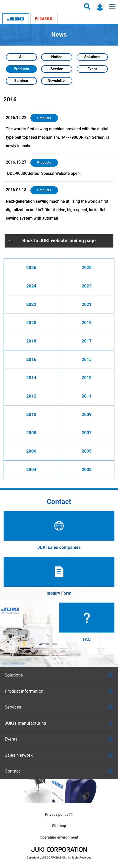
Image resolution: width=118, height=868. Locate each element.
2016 (31, 359)
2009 (86, 414)
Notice (57, 57)
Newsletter (57, 81)
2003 (86, 469)
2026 (31, 267)
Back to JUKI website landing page (59, 241)
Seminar (21, 81)
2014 (31, 378)
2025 (86, 267)
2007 (86, 433)
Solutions (92, 57)
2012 (31, 396)
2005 (86, 451)
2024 (31, 286)
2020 (31, 323)
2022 (31, 304)
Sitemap (59, 826)
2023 (86, 286)
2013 (86, 378)
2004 (31, 469)
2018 (31, 341)
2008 (31, 433)
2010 (31, 414)
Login (100, 6)
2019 (86, 323)
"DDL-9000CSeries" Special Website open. (43, 173)
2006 (31, 451)
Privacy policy (57, 815)
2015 (86, 359)
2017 (86, 341)
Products (21, 69)
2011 (86, 396)
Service (57, 69)
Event (92, 69)
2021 (86, 304)
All (21, 57)
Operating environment (59, 837)
